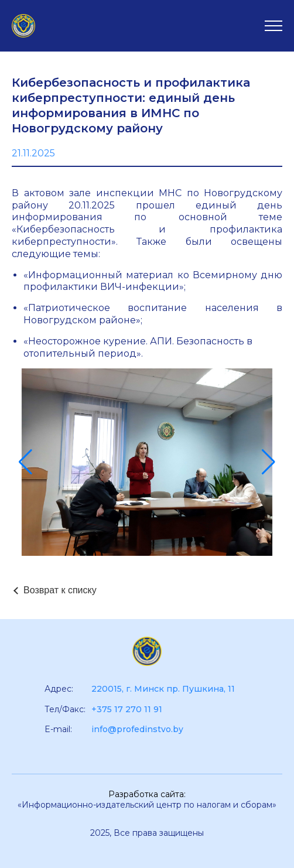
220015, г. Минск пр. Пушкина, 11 (163, 689)
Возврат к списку (60, 590)
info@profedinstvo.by (137, 729)
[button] (25, 462)
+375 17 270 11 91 (127, 709)
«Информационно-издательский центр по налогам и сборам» (147, 805)
